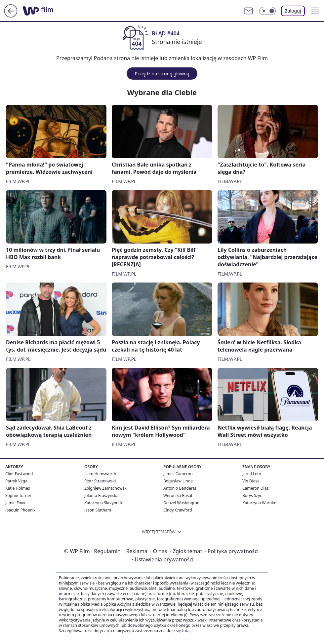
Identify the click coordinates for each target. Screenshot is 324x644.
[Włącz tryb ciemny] (267, 11)
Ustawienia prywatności (163, 559)
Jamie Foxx (15, 503)
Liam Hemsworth (100, 474)
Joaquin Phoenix (20, 510)
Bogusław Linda (178, 481)
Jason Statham (98, 510)
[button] (315, 11)
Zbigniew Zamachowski (106, 488)
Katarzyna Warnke (259, 503)
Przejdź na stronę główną (162, 74)
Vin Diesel (251, 481)
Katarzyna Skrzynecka (104, 503)
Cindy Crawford (178, 510)
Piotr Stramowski (100, 481)
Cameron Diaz (255, 488)
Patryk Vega (16, 481)
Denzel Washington (181, 503)
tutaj (186, 631)
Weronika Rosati (178, 495)
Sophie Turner (18, 495)
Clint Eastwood (19, 474)
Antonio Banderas (180, 488)
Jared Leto (252, 474)
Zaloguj (293, 11)
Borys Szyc (252, 495)
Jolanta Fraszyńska (101, 495)
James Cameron (178, 474)
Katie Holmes (18, 488)
